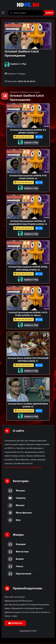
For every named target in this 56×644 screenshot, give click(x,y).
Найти (49, 13)
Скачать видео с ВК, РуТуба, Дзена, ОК (23, 467)
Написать (15, 623)
